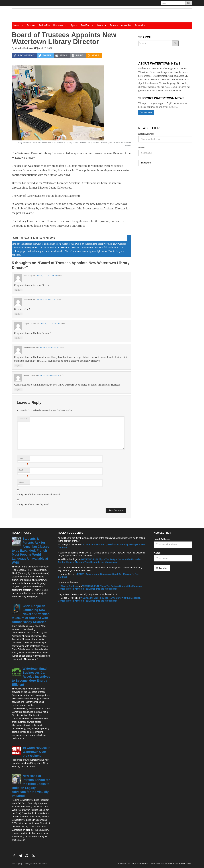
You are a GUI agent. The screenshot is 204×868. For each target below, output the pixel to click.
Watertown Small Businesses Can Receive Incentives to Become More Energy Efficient (31, 677)
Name (24, 459)
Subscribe (140, 25)
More (103, 25)
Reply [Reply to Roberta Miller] (18, 365)
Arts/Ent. (88, 25)
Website (22, 482)
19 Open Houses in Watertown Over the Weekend (37, 752)
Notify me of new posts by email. (33, 505)
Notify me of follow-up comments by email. (39, 495)
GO (189, 3)
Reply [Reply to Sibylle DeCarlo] (18, 338)
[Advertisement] (161, 193)
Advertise (126, 25)
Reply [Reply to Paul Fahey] (18, 290)
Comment (23, 419)
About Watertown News (34, 238)
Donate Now (146, 112)
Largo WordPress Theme (143, 864)
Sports (74, 25)
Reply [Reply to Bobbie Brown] (18, 389)
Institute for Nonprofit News (178, 864)
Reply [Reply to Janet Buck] (18, 314)
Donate (114, 25)
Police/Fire (44, 25)
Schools (31, 25)
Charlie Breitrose (24, 48)
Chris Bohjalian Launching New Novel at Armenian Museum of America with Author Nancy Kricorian (31, 614)
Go (175, 43)
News (19, 25)
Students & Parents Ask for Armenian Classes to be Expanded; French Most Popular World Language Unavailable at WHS (31, 551)
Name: (142, 147)
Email (24, 471)
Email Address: (146, 134)
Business (61, 25)
